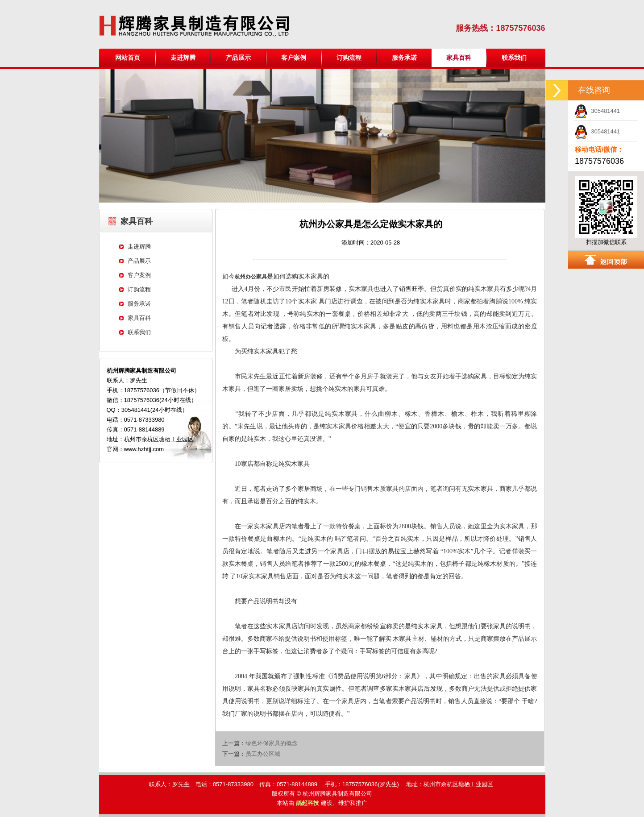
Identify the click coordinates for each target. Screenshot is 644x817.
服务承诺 (404, 58)
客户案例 (294, 58)
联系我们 (514, 58)
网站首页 (128, 58)
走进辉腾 (183, 58)
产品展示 (238, 58)
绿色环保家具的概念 (272, 743)
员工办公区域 (263, 754)
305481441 (597, 111)
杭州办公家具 (251, 277)
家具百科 (139, 318)
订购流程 (349, 58)
